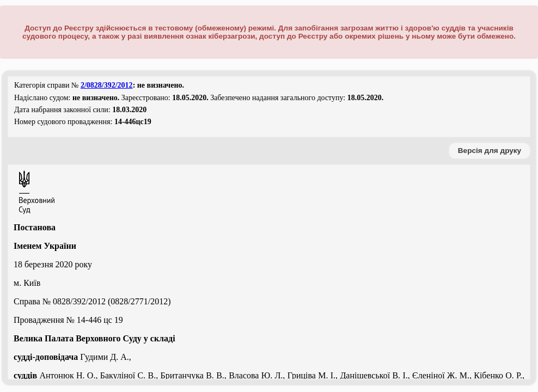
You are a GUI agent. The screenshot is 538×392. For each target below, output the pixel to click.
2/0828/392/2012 (107, 85)
